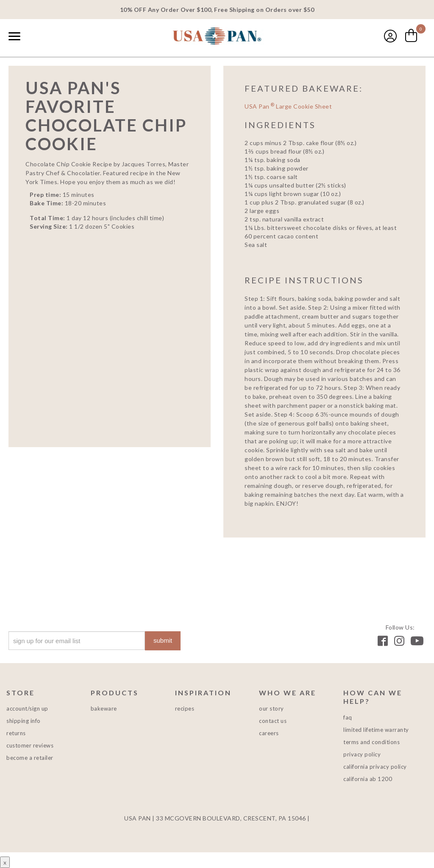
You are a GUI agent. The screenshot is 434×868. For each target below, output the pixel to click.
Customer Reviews (30, 745)
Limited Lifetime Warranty (376, 730)
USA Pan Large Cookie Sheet (288, 106)
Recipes (185, 708)
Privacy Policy (362, 754)
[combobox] (34, 37)
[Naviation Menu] (14, 36)
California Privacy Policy (375, 767)
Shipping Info (24, 721)
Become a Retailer (30, 758)
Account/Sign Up (27, 708)
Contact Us (273, 721)
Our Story (271, 708)
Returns (16, 733)
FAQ (348, 717)
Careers (269, 733)
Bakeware (104, 708)
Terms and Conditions (371, 742)
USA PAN (217, 37)
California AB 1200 (368, 779)
